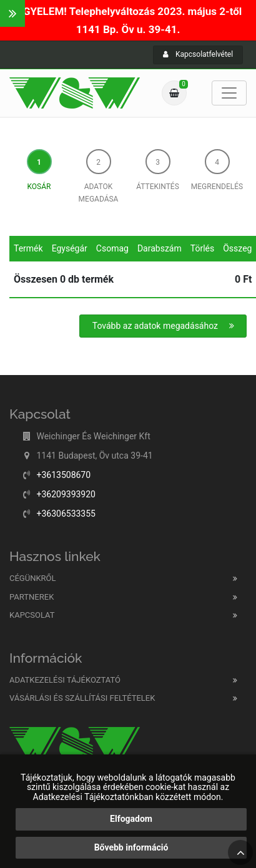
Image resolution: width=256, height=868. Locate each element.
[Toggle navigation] (229, 93)
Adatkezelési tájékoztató (65, 680)
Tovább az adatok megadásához (164, 326)
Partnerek (32, 597)
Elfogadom (131, 819)
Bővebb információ (131, 847)
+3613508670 (63, 475)
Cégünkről (33, 578)
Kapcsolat (32, 615)
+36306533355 (66, 514)
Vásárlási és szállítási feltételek (82, 698)
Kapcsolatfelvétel (198, 54)
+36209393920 (66, 494)
